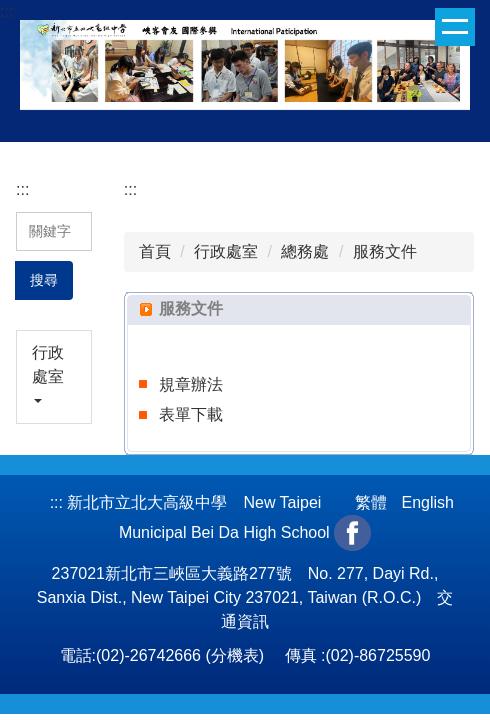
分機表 (235, 655)
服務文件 (385, 251)
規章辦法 (191, 384)
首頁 (155, 251)
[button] (54, 377)
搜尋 (44, 280)
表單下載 (191, 414)
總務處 (305, 251)
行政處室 (226, 251)
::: (6, 11)
